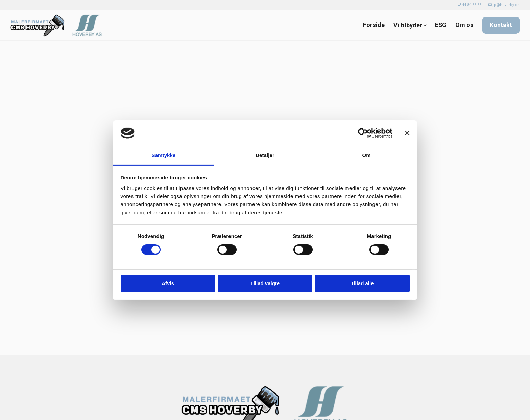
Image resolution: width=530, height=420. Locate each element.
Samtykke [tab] (164, 155)
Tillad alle (362, 283)
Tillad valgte (265, 283)
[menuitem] (470, 5)
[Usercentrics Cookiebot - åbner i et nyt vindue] (363, 133)
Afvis (168, 283)
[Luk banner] (407, 133)
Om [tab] (366, 155)
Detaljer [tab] (265, 155)
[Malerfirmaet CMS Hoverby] (58, 25)
